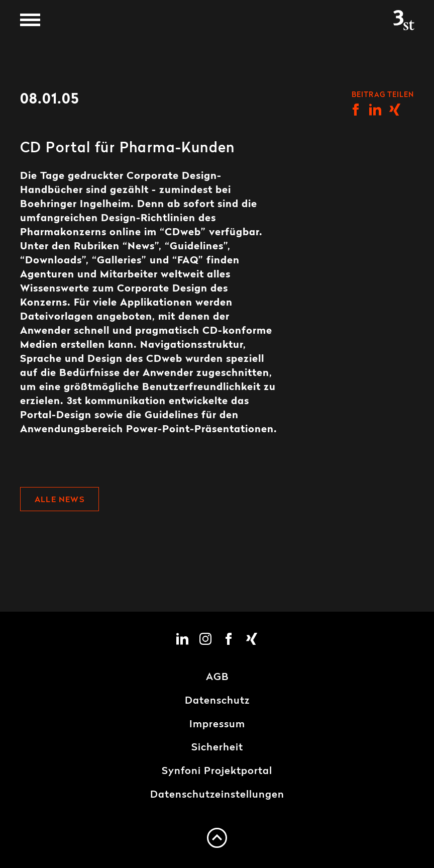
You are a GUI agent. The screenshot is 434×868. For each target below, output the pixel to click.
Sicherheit (217, 748)
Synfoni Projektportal (217, 771)
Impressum (217, 725)
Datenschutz (217, 701)
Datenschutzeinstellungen (217, 795)
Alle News (60, 500)
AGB (217, 678)
